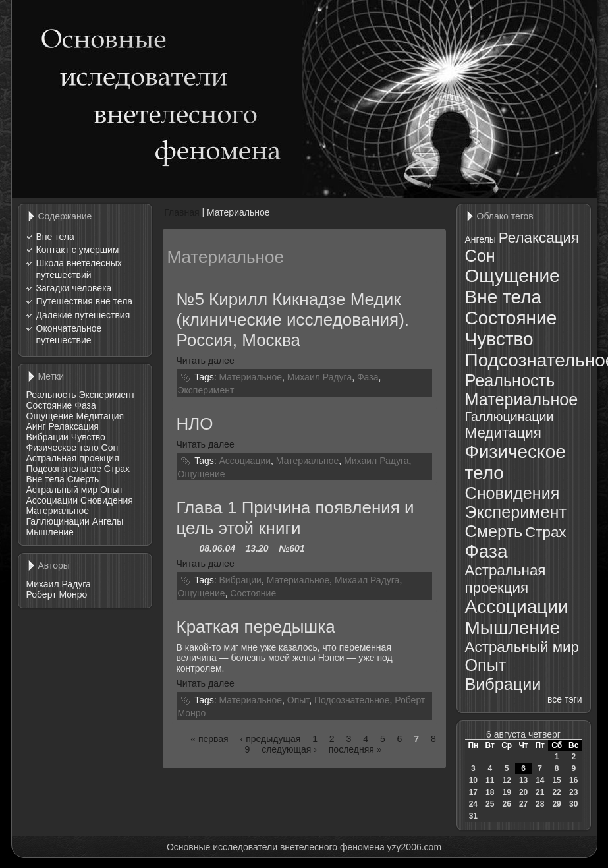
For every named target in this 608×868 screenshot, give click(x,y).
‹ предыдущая (271, 739)
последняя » (355, 749)
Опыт (112, 490)
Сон (110, 448)
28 (540, 804)
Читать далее (206, 361)
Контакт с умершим (78, 250)
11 (490, 780)
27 (523, 804)
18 (490, 792)
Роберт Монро (57, 594)
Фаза (85, 405)
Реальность (51, 395)
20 (523, 792)
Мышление (50, 532)
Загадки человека (74, 288)
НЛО (195, 424)
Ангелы (108, 521)
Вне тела (55, 237)
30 (573, 804)
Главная (181, 212)
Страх (117, 469)
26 (506, 804)
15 (556, 780)
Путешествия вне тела (85, 301)
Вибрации (47, 437)
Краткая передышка (256, 627)
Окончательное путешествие (69, 334)
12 (506, 780)
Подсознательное (64, 469)
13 (523, 780)
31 (473, 816)
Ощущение (50, 416)
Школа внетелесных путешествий (79, 269)
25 (490, 804)
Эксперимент (107, 395)
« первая (209, 739)
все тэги (565, 699)
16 (573, 780)
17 (473, 792)
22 (556, 792)
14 (540, 780)
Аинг (36, 426)
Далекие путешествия (83, 315)
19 (506, 792)
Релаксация (73, 426)
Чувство (88, 437)
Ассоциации (52, 500)
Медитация (100, 416)
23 (573, 792)
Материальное (58, 511)
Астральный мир (62, 490)
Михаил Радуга (59, 584)
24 (473, 804)
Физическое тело (63, 448)
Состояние (49, 405)
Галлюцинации (58, 521)
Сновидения (107, 500)
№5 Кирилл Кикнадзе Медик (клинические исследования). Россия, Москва (293, 320)
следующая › (289, 749)
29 (556, 804)
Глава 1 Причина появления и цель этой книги (295, 518)
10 (473, 780)
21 (540, 792)
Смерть (83, 479)
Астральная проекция (73, 458)
